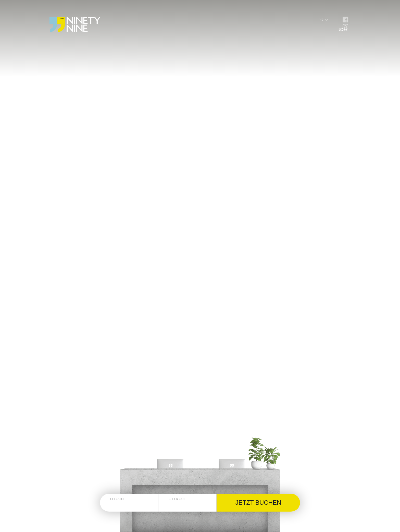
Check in (117, 499)
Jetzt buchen (258, 503)
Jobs (343, 29)
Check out (177, 499)
